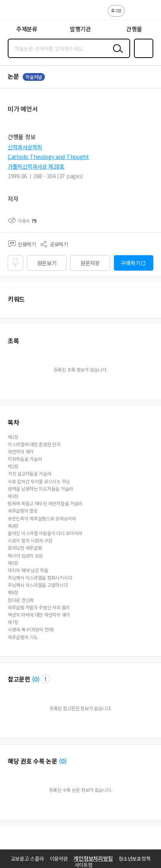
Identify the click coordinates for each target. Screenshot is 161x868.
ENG (149, 15)
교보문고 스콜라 (27, 859)
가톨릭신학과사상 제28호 (36, 166)
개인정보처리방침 (93, 858)
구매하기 (130, 263)
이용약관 (59, 859)
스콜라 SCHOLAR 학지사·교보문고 (23, 12)
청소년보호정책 (134, 859)
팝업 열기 (46, 679)
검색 (116, 55)
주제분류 (27, 29)
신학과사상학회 (25, 147)
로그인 (116, 10)
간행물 (134, 29)
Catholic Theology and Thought (48, 157)
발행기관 (80, 29)
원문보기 (47, 263)
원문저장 (90, 263)
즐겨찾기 (142, 57)
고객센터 (133, 15)
